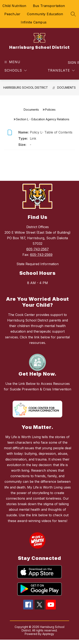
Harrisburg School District (26, 88)
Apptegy (48, 634)
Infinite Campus (34, 22)
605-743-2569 (41, 255)
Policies (50, 110)
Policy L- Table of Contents (51, 132)
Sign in (72, 63)
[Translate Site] (61, 70)
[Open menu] (12, 62)
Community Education (45, 14)
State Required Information (38, 264)
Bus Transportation (49, 6)
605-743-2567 (38, 249)
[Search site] (73, 14)
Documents (66, 88)
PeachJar (12, 14)
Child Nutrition (14, 6)
